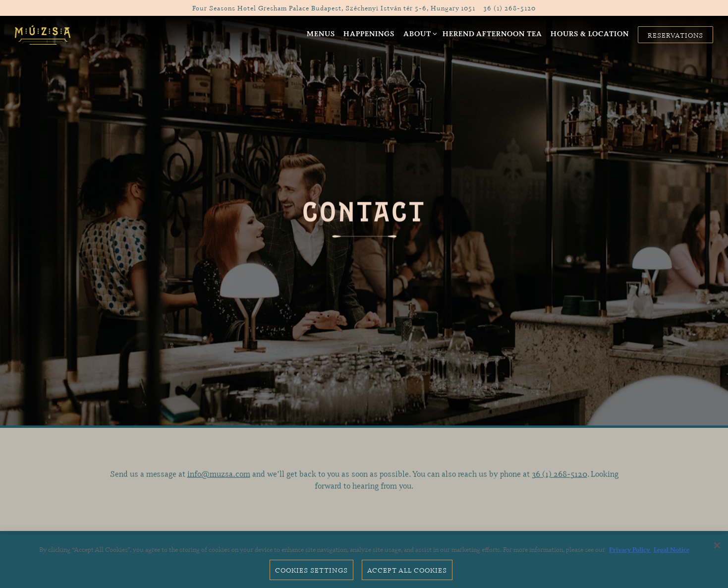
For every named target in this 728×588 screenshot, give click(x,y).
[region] (364, 561)
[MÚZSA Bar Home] (43, 34)
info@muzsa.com (219, 476)
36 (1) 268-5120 (560, 476)
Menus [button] (321, 33)
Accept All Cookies (407, 570)
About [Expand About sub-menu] (419, 33)
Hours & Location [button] (590, 33)
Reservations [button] (675, 35)
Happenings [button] (369, 33)
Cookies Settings (311, 570)
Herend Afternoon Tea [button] (492, 33)
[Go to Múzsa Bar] (334, 8)
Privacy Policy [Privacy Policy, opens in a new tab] (630, 549)
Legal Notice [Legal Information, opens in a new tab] (672, 549)
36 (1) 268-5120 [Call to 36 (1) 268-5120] (509, 8)
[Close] (717, 545)
